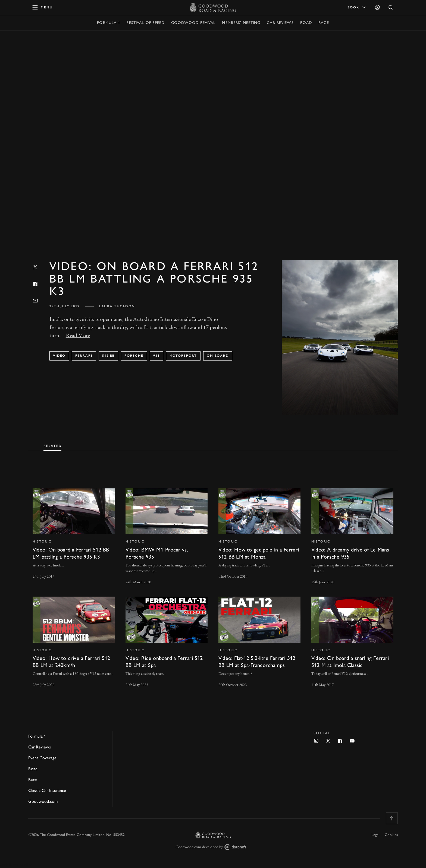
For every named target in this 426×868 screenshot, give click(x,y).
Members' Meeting (241, 23)
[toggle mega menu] (43, 7)
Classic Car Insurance (47, 790)
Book (357, 7)
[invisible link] (74, 537)
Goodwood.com (43, 801)
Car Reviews (280, 23)
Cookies (391, 835)
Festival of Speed (145, 23)
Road (306, 23)
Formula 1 (109, 23)
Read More (78, 335)
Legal (375, 835)
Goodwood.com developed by (213, 847)
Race (324, 23)
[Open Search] (391, 7)
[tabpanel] (213, 583)
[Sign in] (377, 7)
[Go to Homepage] (213, 7)
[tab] (52, 445)
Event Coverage (42, 758)
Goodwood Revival (193, 23)
